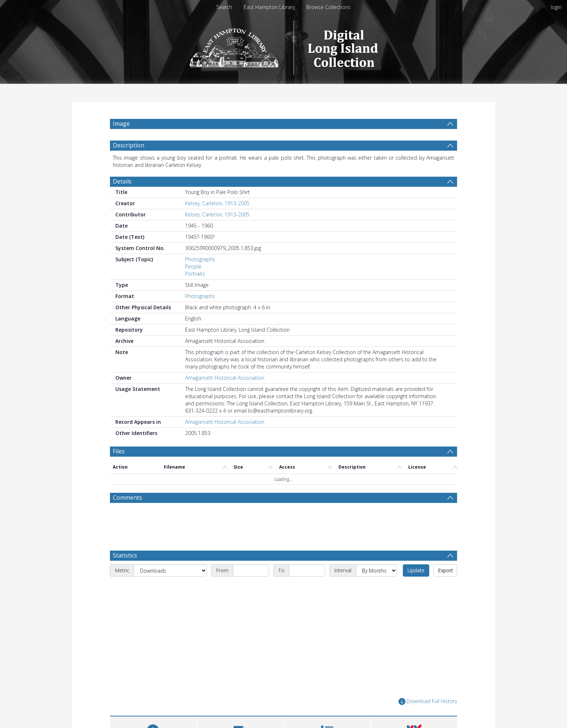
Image (121, 124)
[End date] (307, 570)
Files (119, 451)
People (193, 266)
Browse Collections (329, 7)
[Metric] (170, 570)
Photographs (200, 259)
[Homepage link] (284, 46)
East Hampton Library (269, 7)
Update (416, 570)
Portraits (195, 274)
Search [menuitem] (224, 7)
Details (122, 181)
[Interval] (376, 570)
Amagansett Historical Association (225, 378)
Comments (127, 497)
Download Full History (428, 701)
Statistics (125, 555)
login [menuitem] (556, 7)
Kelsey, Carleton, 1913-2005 (217, 203)
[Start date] (251, 570)
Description (129, 145)
